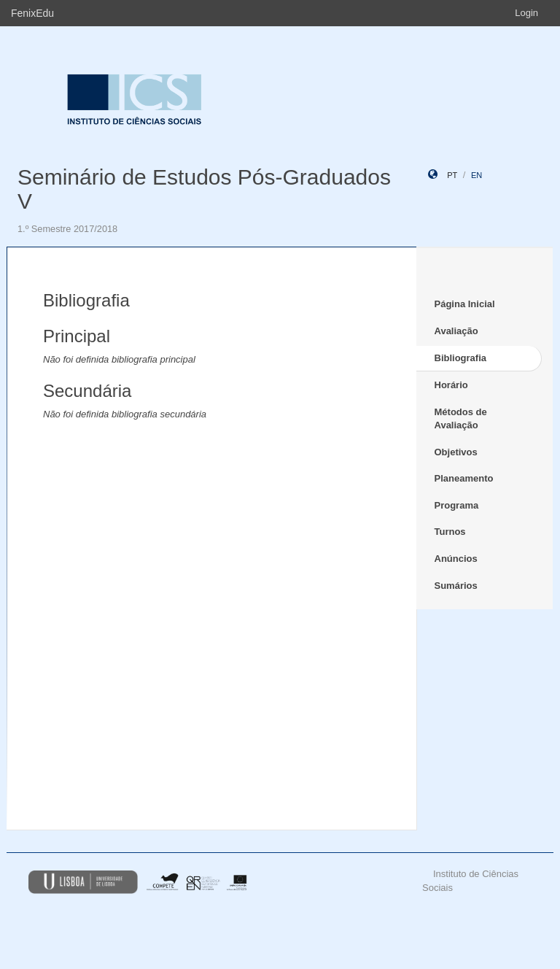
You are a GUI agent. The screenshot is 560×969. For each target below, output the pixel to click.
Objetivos (456, 452)
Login (526, 13)
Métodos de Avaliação (461, 419)
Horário (451, 385)
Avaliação (456, 331)
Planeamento (464, 478)
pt (452, 175)
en (477, 175)
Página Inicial (465, 304)
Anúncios (456, 559)
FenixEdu (32, 13)
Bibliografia (461, 358)
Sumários (456, 586)
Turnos (450, 532)
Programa (457, 505)
